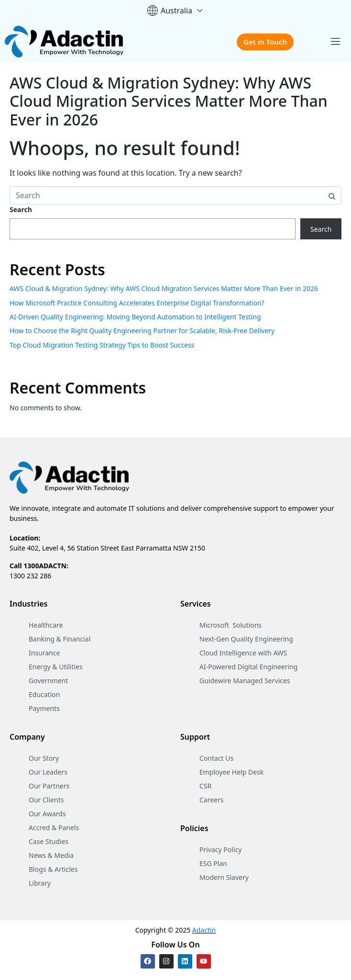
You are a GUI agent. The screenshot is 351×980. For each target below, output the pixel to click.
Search (21, 209)
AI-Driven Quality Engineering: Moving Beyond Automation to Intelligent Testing (135, 317)
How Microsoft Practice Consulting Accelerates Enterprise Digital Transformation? (137, 303)
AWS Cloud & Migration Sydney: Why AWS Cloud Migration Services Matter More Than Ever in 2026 (169, 101)
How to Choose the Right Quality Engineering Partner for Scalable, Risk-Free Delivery (142, 331)
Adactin (204, 930)
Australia (175, 11)
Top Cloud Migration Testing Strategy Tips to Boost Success (102, 345)
